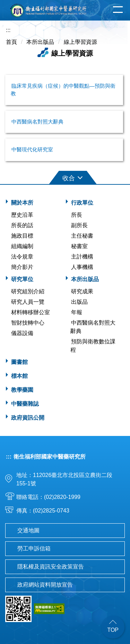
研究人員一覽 (28, 302)
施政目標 (22, 236)
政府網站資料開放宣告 (45, 585)
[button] (65, 177)
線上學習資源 (80, 42)
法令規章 (22, 257)
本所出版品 (40, 42)
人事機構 (82, 267)
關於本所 (22, 203)
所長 (77, 215)
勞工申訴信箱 (34, 548)
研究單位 (22, 279)
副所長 (79, 225)
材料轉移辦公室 (31, 312)
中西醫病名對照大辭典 (37, 122)
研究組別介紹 (28, 291)
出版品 (79, 302)
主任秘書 (82, 236)
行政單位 (82, 203)
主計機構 (82, 257)
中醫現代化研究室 (32, 149)
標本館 (19, 376)
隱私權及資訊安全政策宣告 (51, 567)
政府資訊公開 (28, 418)
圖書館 (19, 362)
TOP (113, 630)
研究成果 (82, 291)
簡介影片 (22, 267)
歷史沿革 (22, 215)
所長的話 (22, 225)
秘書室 (79, 246)
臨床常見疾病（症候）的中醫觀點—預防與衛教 (63, 90)
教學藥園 (22, 390)
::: (8, 30)
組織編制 (22, 246)
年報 (77, 312)
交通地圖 (28, 530)
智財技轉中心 (28, 323)
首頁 (11, 42)
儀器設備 (22, 333)
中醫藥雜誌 (25, 404)
